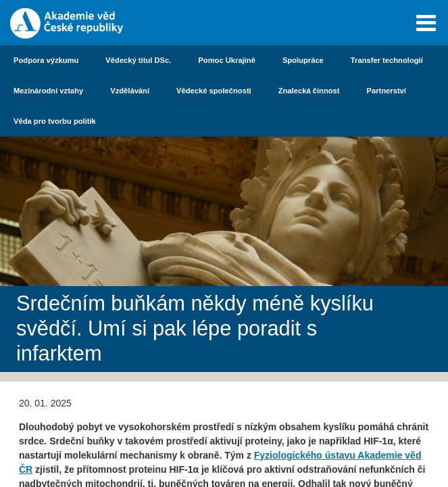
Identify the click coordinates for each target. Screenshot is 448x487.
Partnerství (387, 91)
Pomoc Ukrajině (227, 60)
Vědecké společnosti (214, 91)
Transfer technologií (387, 60)
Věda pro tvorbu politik (55, 121)
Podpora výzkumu (46, 60)
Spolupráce (303, 60)
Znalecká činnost (309, 91)
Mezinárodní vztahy (48, 91)
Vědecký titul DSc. (138, 60)
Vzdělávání (130, 91)
